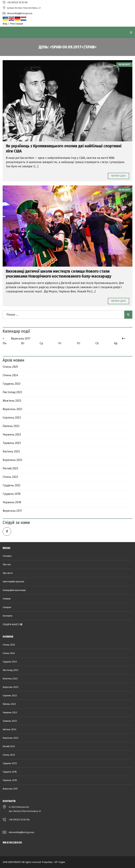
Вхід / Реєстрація (13, 24)
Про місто (8, 573)
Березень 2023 (12, 460)
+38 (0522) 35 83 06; (19, 820)
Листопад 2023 (12, 392)
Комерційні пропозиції (14, 590)
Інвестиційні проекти (13, 582)
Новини (7, 599)
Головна (7, 556)
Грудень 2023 (12, 384)
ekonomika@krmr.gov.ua (21, 832)
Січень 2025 (10, 367)
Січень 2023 (10, 477)
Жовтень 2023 (12, 401)
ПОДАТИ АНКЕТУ (12, 624)
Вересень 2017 (21, 339)
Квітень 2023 (11, 451)
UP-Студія (60, 862)
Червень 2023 (12, 435)
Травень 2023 (12, 443)
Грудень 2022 (12, 485)
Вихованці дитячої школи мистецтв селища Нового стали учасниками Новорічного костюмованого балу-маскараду (59, 274)
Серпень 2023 (12, 418)
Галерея (7, 607)
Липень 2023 (11, 426)
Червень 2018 (12, 502)
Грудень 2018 (12, 494)
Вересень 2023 (12, 409)
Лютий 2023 (10, 468)
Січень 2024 (10, 375)
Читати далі (119, 176)
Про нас (7, 564)
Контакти (7, 616)
